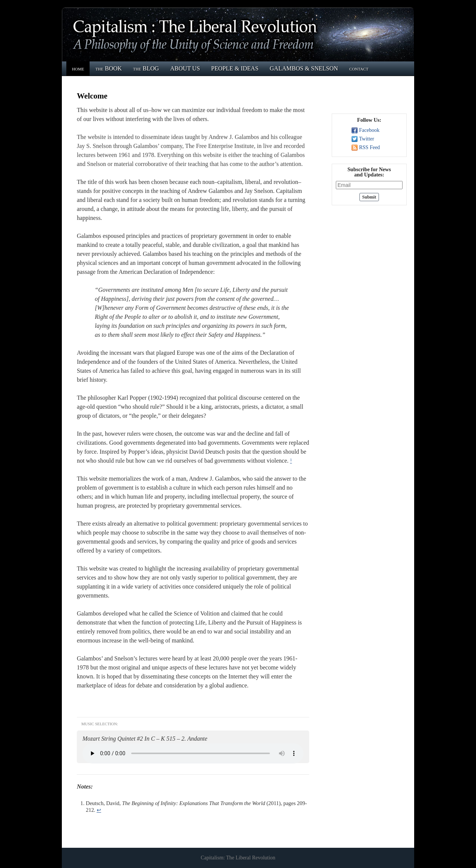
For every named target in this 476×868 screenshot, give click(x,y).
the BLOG (146, 68)
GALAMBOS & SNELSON (304, 68)
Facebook (369, 130)
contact (359, 68)
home (78, 68)
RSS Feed (370, 147)
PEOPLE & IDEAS (235, 68)
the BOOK (109, 68)
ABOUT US (185, 68)
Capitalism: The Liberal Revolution (238, 858)
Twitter (367, 139)
